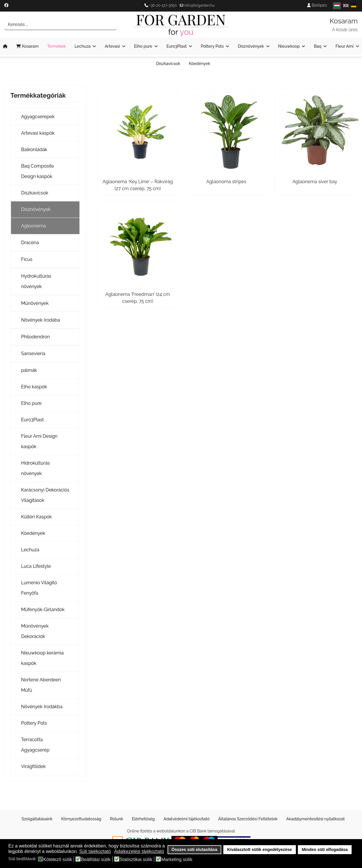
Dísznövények (251, 46)
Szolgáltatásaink (37, 819)
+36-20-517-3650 (163, 5)
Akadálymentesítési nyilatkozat (316, 819)
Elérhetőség (143, 819)
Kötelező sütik (58, 860)
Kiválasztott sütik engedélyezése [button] (259, 850)
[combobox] (60, 25)
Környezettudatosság (81, 819)
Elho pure (143, 46)
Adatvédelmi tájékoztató (187, 819)
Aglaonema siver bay (315, 182)
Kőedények (200, 64)
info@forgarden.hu (199, 5)
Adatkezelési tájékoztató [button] (139, 851)
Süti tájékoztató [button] (95, 851)
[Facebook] (6, 5)
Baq (318, 46)
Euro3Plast (177, 46)
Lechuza (82, 46)
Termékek (56, 46)
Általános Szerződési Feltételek (248, 819)
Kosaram (27, 46)
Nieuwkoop (289, 46)
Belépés (317, 5)
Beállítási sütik (96, 860)
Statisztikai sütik (136, 860)
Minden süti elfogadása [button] (325, 850)
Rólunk (117, 819)
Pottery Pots (212, 46)
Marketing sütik (177, 860)
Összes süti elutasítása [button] (194, 850)
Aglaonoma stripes (226, 182)
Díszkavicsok (168, 64)
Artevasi (112, 46)
